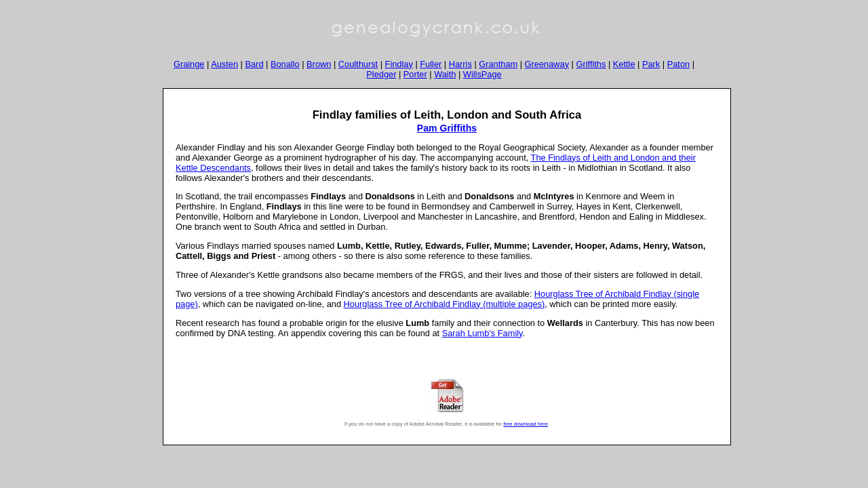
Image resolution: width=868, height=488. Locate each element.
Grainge (189, 64)
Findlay (399, 64)
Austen (224, 64)
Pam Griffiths (447, 128)
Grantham (498, 64)
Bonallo (285, 64)
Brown (319, 64)
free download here (526, 424)
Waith (445, 74)
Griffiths (591, 64)
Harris (460, 64)
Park (651, 64)
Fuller (431, 64)
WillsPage (482, 74)
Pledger (381, 74)
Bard (254, 64)
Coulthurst (358, 64)
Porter (415, 74)
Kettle (624, 64)
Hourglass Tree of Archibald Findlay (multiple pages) (445, 304)
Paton (678, 64)
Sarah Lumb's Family (482, 333)
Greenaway (547, 64)
